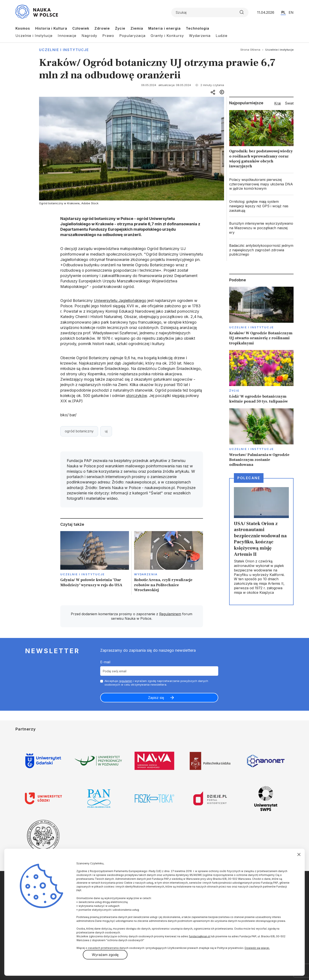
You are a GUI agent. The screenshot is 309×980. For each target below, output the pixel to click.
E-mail (105, 662)
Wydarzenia (200, 36)
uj (106, 431)
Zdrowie (102, 28)
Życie (120, 28)
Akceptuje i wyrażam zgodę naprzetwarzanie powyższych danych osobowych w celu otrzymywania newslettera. (156, 683)
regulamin (126, 681)
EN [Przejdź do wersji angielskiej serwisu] (291, 12)
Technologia (198, 28)
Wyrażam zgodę (105, 955)
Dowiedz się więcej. (257, 948)
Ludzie (222, 36)
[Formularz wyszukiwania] (210, 12)
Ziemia (137, 28)
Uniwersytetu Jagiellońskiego (120, 301)
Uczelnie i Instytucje (34, 36)
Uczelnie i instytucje (64, 50)
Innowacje (67, 36)
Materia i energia (164, 28)
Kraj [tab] (277, 103)
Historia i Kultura (51, 28)
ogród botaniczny (79, 431)
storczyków (137, 396)
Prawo (108, 36)
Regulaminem (170, 614)
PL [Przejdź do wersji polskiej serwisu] (283, 12)
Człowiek (81, 28)
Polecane (249, 478)
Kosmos (23, 28)
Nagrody (89, 36)
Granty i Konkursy (167, 36)
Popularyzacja (132, 36)
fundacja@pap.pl (200, 936)
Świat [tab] (289, 103)
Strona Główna (250, 50)
